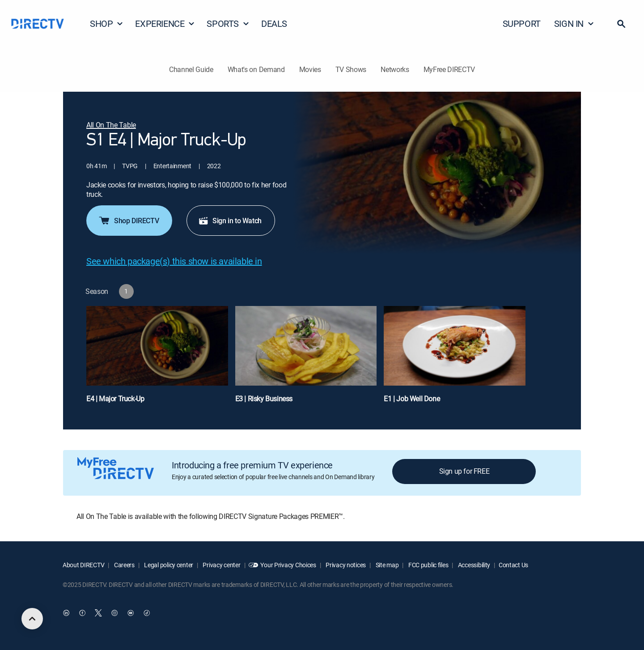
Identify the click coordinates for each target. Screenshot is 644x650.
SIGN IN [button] (574, 23)
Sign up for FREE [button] (464, 471)
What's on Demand (256, 69)
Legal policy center (168, 565)
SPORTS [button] (228, 23)
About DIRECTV (83, 565)
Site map (386, 565)
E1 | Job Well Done (412, 399)
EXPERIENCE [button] (165, 23)
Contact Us (513, 565)
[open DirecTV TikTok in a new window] (147, 613)
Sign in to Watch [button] (230, 221)
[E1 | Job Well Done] (455, 359)
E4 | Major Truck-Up (115, 399)
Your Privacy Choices (288, 565)
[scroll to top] (32, 619)
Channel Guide (191, 69)
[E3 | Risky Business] (306, 359)
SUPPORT (522, 23)
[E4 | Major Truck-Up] (157, 359)
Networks (395, 69)
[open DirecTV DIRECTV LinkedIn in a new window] (66, 613)
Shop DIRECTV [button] (128, 221)
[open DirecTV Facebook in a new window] (82, 613)
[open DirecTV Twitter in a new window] (98, 613)
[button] (621, 24)
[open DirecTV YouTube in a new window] (131, 613)
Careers (124, 565)
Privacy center (221, 565)
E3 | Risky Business (264, 399)
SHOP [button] (107, 23)
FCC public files (428, 565)
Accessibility (473, 565)
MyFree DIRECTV (449, 69)
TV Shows (351, 69)
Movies (310, 69)
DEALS (274, 23)
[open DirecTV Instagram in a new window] (114, 613)
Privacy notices (345, 565)
